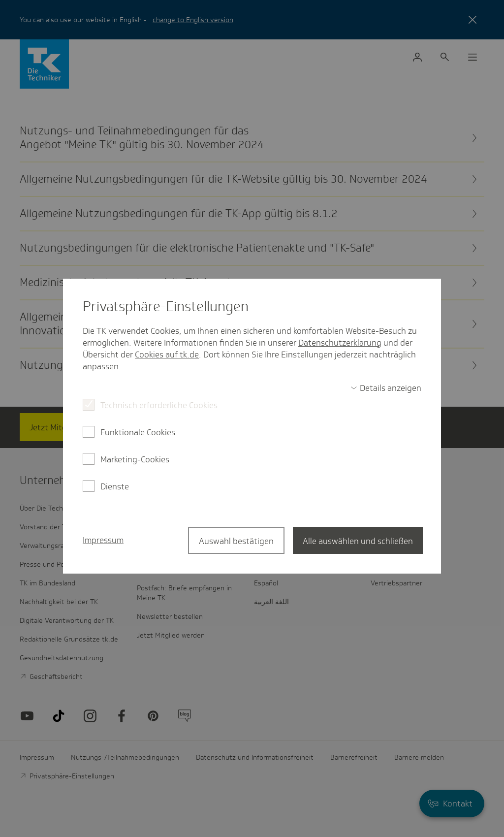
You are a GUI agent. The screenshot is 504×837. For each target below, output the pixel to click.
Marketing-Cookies (135, 459)
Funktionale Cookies (138, 432)
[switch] (386, 388)
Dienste (115, 486)
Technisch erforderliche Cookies (159, 405)
